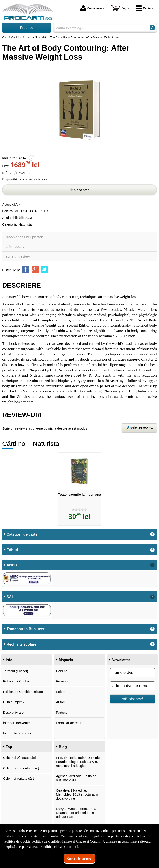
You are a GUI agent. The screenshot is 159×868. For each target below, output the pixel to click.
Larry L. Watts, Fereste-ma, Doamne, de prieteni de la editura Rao (76, 813)
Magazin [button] (66, 660)
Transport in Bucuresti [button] (26, 629)
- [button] (152, 565)
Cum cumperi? (14, 702)
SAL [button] (10, 597)
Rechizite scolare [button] (22, 644)
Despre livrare (13, 712)
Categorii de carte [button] (22, 534)
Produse (27, 28)
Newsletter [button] (121, 660)
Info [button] (9, 660)
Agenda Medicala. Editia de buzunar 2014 (76, 778)
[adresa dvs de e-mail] (133, 686)
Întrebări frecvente (16, 723)
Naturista (25, 224)
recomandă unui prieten (24, 237)
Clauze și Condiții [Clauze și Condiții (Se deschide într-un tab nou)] (89, 841)
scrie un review (18, 256)
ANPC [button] (12, 565)
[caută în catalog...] (100, 28)
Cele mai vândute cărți (20, 758)
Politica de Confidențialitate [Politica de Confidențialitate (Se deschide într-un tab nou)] (52, 841)
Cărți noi (62, 671)
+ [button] (152, 534)
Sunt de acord (79, 859)
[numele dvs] (133, 673)
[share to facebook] (26, 269)
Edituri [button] (12, 550)
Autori (60, 702)
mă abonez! (133, 699)
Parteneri (63, 712)
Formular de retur (69, 723)
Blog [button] (63, 747)
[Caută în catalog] (152, 28)
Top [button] (9, 747)
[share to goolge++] (35, 269)
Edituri (61, 692)
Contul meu (91, 8)
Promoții (62, 681)
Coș (119, 8)
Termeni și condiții (16, 671)
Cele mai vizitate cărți (19, 778)
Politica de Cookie (16, 681)
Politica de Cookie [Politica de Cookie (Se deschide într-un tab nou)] (17, 841)
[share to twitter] (44, 269)
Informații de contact (18, 733)
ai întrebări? (15, 247)
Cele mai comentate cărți (21, 768)
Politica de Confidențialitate (23, 692)
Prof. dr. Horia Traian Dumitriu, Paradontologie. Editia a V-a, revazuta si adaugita (78, 762)
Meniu (143, 8)
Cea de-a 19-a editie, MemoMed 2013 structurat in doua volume (77, 794)
